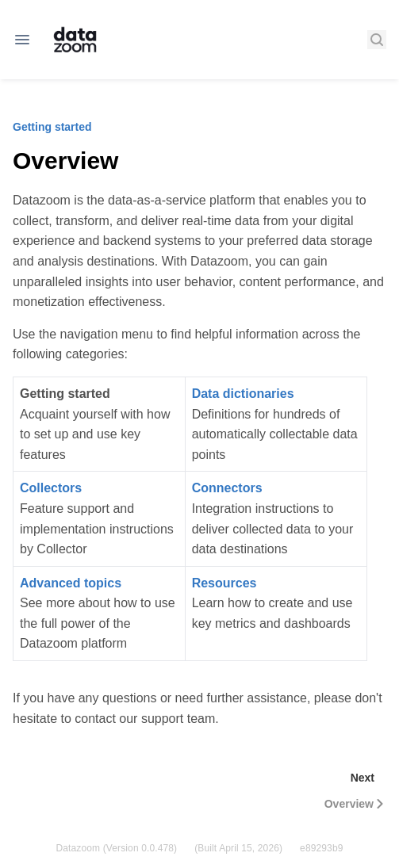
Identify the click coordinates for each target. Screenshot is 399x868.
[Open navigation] (22, 40)
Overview (355, 804)
